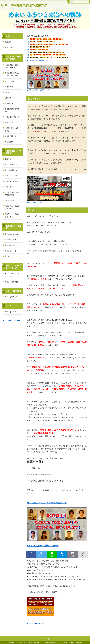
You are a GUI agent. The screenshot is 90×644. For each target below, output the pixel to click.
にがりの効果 (10, 200)
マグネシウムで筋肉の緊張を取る (12, 194)
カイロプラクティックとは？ (12, 275)
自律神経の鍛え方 (11, 245)
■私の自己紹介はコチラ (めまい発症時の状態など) (47, 503)
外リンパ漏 (9, 123)
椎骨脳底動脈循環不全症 (12, 110)
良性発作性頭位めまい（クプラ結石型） (12, 74)
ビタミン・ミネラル (12, 176)
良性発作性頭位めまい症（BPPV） (12, 66)
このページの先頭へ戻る (80, 634)
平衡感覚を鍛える (11, 234)
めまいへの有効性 (11, 282)
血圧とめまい (10, 92)
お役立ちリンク (10, 312)
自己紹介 (8, 42)
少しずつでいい (10, 256)
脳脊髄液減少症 (10, 136)
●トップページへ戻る (35, 624)
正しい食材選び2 (11, 170)
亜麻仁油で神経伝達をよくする (12, 215)
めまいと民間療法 (11, 297)
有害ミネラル (10, 187)
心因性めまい (10, 98)
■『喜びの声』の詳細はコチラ (39, 90)
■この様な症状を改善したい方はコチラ (42, 60)
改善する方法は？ (11, 251)
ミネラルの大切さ (11, 181)
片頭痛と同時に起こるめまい (12, 129)
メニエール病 (10, 81)
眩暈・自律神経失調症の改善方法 (24, 5)
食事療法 (8, 159)
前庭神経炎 (9, 103)
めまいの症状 (10, 48)
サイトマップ (45, 639)
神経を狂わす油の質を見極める (12, 207)
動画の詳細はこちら (35, 202)
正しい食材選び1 (11, 165)
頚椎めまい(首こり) (12, 117)
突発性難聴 (9, 87)
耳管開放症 (9, 142)
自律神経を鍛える (11, 240)
